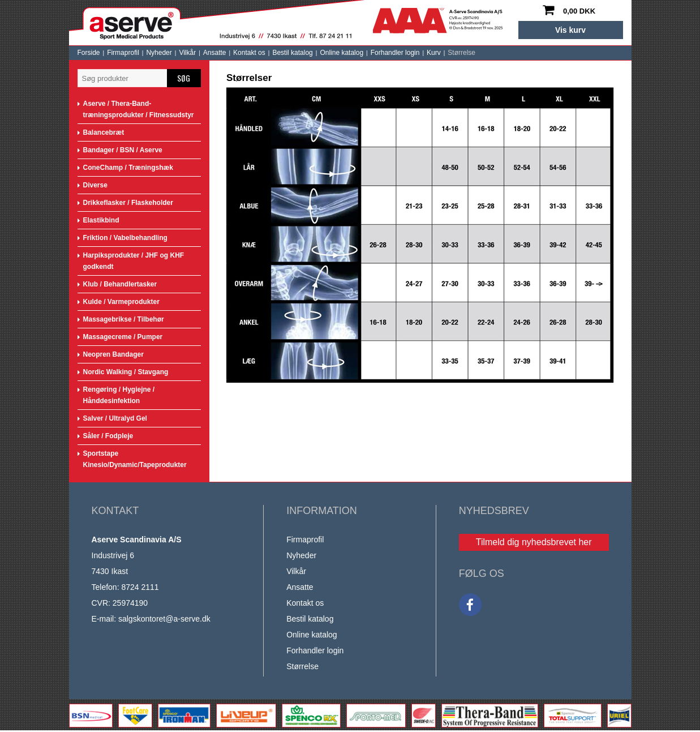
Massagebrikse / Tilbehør (124, 319)
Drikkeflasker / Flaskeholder (128, 203)
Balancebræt (104, 132)
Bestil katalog (292, 53)
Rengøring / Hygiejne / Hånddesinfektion (119, 395)
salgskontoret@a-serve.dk (164, 619)
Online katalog (342, 53)
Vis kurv (570, 30)
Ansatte (215, 53)
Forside (89, 53)
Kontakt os (249, 53)
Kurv (434, 53)
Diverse (95, 185)
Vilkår (187, 53)
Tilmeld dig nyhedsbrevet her (534, 542)
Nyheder (159, 53)
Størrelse (461, 53)
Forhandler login (395, 53)
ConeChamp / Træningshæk (128, 168)
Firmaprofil (123, 53)
